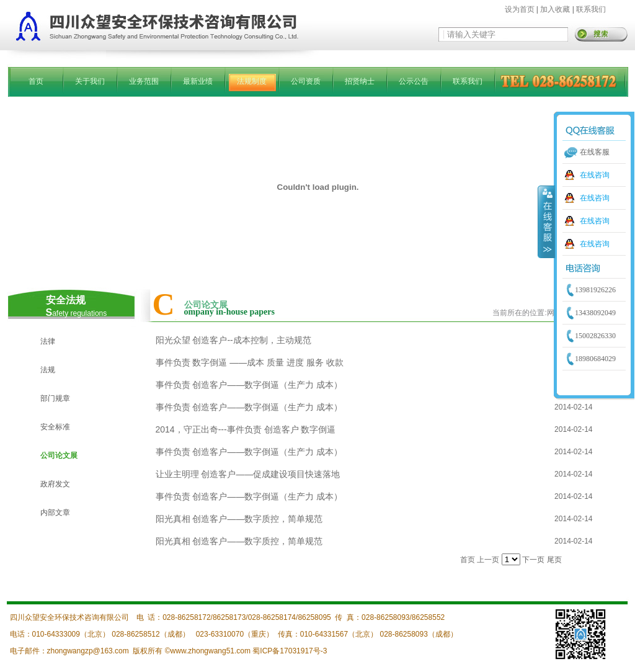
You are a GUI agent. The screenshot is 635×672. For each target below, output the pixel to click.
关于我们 (90, 81)
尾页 (554, 560)
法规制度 (252, 81)
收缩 (546, 222)
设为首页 (520, 9)
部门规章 (55, 398)
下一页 (533, 560)
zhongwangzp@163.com (88, 651)
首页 (36, 81)
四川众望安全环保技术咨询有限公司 (69, 617)
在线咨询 (595, 175)
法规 (48, 370)
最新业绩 (198, 81)
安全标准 (55, 427)
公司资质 (306, 81)
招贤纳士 (360, 81)
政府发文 (55, 484)
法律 (48, 341)
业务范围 (144, 81)
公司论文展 (59, 455)
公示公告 (414, 81)
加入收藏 (555, 9)
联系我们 (591, 9)
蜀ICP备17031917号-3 (290, 651)
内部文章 (55, 513)
